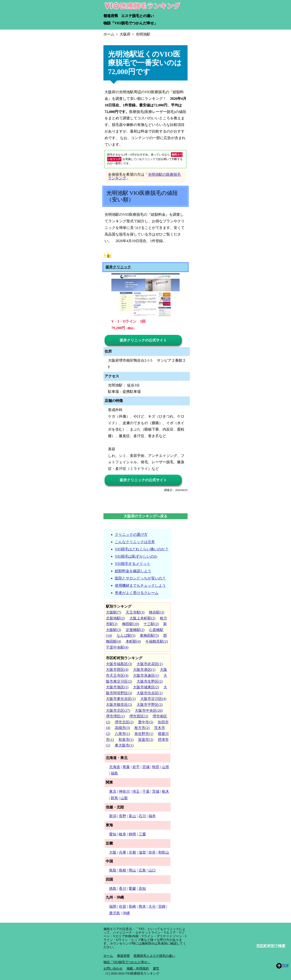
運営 (156, 969)
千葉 (146, 791)
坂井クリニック (118, 267)
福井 (152, 816)
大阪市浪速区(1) (146, 675)
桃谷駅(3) (157, 612)
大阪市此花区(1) (150, 664)
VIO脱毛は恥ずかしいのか (136, 556)
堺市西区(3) (139, 716)
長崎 (132, 906)
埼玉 (136, 791)
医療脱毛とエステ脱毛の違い (154, 956)
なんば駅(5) (126, 635)
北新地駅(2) (115, 618)
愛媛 (132, 889)
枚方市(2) (142, 728)
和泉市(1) (126, 740)
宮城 (146, 767)
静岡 (132, 834)
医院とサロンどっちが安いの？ (140, 578)
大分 (152, 906)
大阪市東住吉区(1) (121, 699)
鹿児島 (115, 913)
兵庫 (123, 852)
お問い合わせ (113, 969)
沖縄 (126, 913)
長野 (123, 816)
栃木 (166, 791)
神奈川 (124, 791)
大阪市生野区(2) (150, 681)
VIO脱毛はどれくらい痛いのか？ (142, 549)
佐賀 (123, 906)
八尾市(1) (122, 734)
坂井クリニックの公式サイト (143, 340)
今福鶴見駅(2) (157, 641)
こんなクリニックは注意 (135, 542)
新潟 (113, 816)
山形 (166, 767)
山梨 (124, 798)
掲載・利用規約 (138, 969)
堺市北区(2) (124, 722)
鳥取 (113, 870)
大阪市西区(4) (117, 670)
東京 (113, 791)
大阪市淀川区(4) (153, 699)
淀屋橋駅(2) (135, 630)
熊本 (142, 906)
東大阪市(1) (124, 745)
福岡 (113, 906)
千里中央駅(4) (117, 647)
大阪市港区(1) (144, 670)
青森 (126, 767)
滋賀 (142, 852)
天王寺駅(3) (135, 612)
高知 (142, 889)
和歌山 (164, 852)
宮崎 (162, 906)
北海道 (115, 767)
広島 (142, 870)
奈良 (152, 852)
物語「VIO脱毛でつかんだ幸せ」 (130, 23)
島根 (123, 870)
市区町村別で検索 (271, 946)
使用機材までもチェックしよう (140, 585)
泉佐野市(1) (144, 734)
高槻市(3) (122, 728)
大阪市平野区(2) (150, 705)
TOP (282, 966)
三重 (142, 834)
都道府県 (111, 16)
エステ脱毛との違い (138, 16)
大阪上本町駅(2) (142, 618)
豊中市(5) (146, 722)
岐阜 (123, 834)
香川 (123, 889)
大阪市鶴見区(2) (119, 705)
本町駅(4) (133, 641)
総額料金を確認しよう (133, 571)
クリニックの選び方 (131, 535)
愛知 (113, 834)
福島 (114, 773)
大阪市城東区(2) (146, 687)
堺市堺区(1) (115, 716)
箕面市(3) (146, 740)
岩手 (136, 767)
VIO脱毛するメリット (133, 564)
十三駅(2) (151, 624)
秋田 (156, 767)
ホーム (108, 956)
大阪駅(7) (114, 612)
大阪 (113, 852)
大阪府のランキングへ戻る (145, 516)
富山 (132, 816)
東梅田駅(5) (149, 635)
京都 (132, 852)
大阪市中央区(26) (149, 711)
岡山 (132, 870)
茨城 (156, 791)
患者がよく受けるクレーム (137, 593)
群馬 (114, 798)
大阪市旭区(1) (117, 687)
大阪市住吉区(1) (150, 693)
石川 (142, 816)
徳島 (113, 889)
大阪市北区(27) (118, 711)
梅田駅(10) (131, 624)
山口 (152, 870)
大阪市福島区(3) (119, 664)
